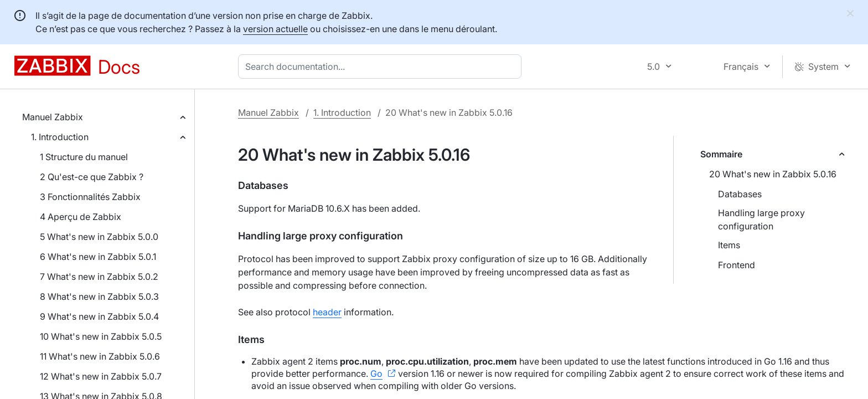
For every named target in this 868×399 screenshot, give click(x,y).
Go (376, 374)
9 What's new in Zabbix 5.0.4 (99, 316)
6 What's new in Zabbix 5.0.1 (98, 257)
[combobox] (382, 66)
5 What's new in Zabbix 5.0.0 (99, 237)
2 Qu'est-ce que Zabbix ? (92, 177)
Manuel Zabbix (53, 117)
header (327, 312)
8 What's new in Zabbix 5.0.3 (99, 296)
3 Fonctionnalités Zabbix (90, 197)
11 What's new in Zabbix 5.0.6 (100, 356)
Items (729, 245)
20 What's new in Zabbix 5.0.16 (773, 174)
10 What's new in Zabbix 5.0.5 (101, 336)
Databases (740, 194)
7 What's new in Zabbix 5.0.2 (99, 277)
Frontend (737, 265)
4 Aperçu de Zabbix (81, 217)
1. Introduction (60, 137)
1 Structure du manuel (84, 157)
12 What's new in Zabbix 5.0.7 (101, 376)
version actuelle (275, 29)
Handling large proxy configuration (761, 219)
